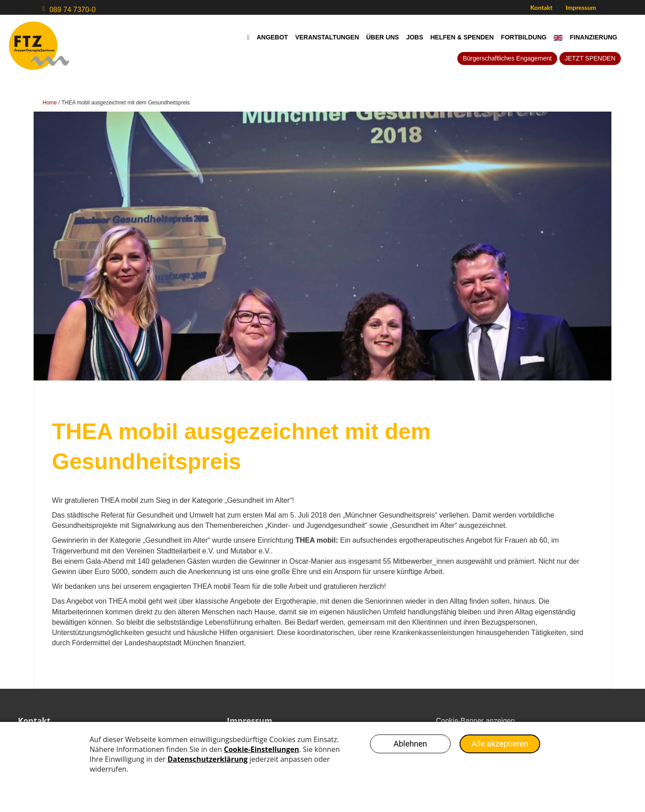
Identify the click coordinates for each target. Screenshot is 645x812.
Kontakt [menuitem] (542, 7)
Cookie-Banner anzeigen (475, 721)
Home (50, 103)
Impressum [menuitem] (581, 7)
